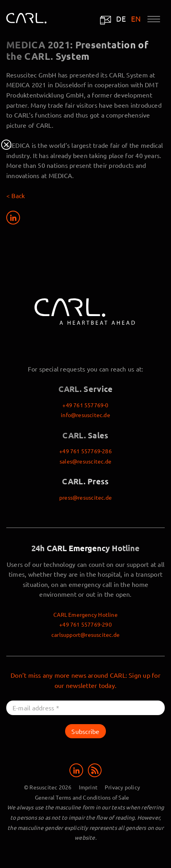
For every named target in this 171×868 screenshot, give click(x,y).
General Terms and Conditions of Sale (82, 797)
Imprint (88, 787)
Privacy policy (122, 787)
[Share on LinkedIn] (13, 218)
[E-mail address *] (85, 708)
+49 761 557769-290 (85, 624)
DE (121, 19)
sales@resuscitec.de (85, 461)
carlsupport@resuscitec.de (85, 634)
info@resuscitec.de (85, 415)
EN (136, 19)
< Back (15, 195)
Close (6, 145)
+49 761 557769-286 (85, 451)
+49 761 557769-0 (85, 405)
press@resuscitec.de (85, 497)
